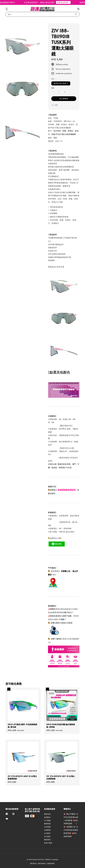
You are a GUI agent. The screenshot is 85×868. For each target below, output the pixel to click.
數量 (53, 88)
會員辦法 (47, 817)
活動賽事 (47, 830)
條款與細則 (42, 863)
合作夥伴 (47, 833)
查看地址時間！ (66, 2)
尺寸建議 (47, 820)
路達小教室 (48, 843)
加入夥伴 (47, 836)
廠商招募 (47, 824)
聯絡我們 (47, 840)
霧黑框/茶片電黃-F (61, 83)
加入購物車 (64, 98)
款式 (53, 79)
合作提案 (47, 827)
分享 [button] (55, 105)
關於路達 (33, 863)
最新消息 (47, 814)
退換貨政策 (51, 863)
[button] (7, 9)
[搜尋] (76, 14)
